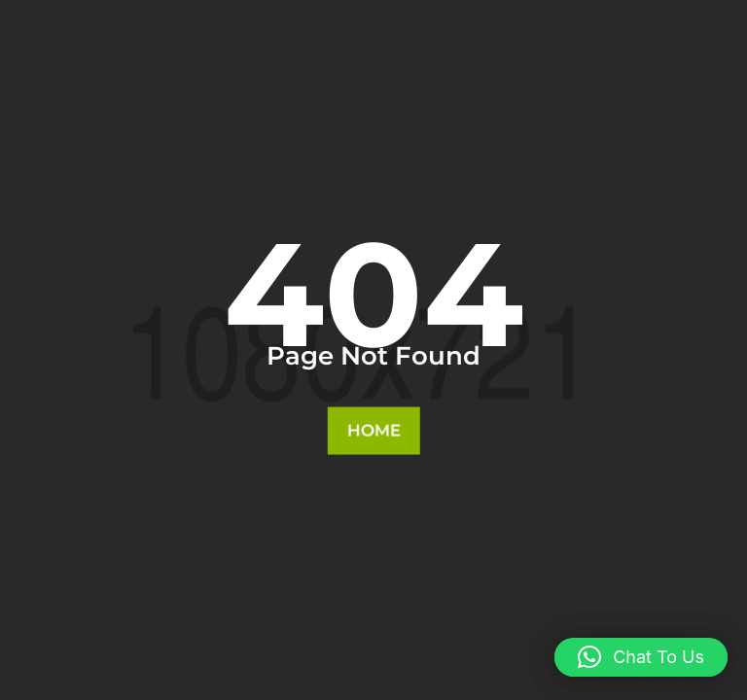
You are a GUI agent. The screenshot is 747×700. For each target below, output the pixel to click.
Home (373, 431)
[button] (641, 657)
